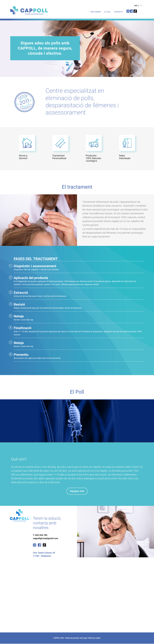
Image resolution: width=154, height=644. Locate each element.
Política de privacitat (72, 638)
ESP (141, 6)
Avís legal (83, 638)
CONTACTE (118, 12)
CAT (136, 6)
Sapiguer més (77, 491)
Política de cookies (94, 638)
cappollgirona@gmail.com (46, 539)
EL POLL (108, 12)
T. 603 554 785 (40, 535)
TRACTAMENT (96, 12)
